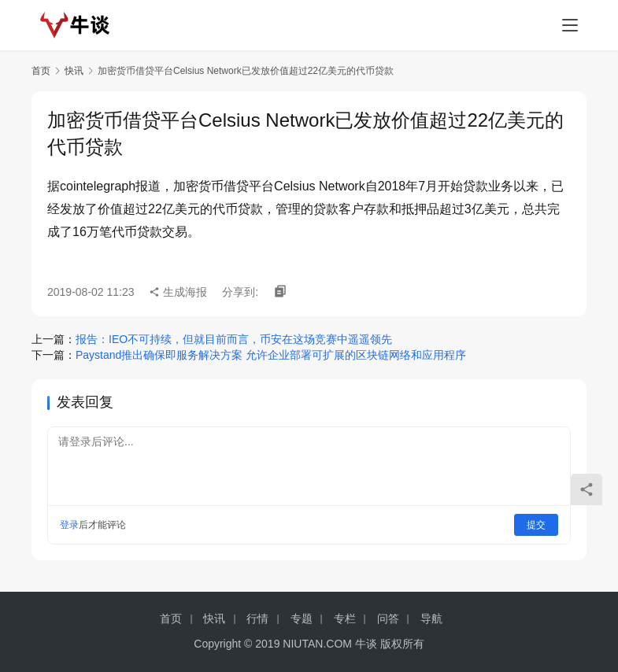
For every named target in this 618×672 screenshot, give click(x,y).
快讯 (74, 71)
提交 (536, 525)
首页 (41, 71)
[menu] (570, 25)
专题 (302, 618)
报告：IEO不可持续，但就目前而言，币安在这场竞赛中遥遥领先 (234, 339)
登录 (69, 525)
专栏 (345, 618)
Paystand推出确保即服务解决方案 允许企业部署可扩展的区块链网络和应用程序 (271, 355)
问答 (388, 618)
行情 (257, 618)
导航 (431, 618)
